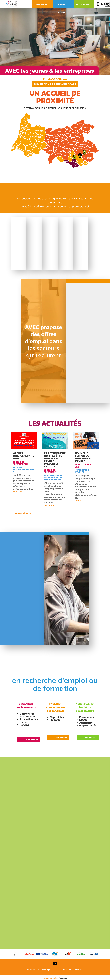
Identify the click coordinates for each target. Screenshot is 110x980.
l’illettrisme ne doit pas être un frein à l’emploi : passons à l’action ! (55, 460)
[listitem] (29, 135)
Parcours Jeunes (41, 4)
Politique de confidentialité (72, 970)
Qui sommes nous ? (83, 4)
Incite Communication (50, 978)
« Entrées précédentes (39, 513)
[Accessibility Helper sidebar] (107, 5)
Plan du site (31, 970)
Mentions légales (45, 970)
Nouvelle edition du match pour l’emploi (83, 457)
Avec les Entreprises (62, 6)
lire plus (18, 492)
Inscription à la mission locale (55, 84)
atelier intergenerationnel (24, 456)
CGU (57, 970)
